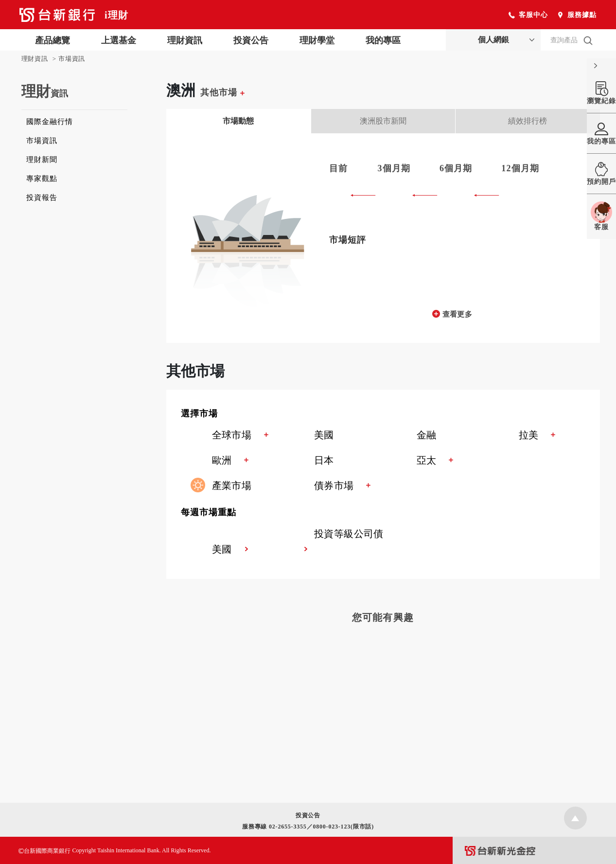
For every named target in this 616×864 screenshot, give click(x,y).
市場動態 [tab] (238, 121)
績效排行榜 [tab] (528, 121)
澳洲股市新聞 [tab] (383, 121)
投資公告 (251, 40)
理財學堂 (317, 40)
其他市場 (222, 92)
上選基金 (119, 40)
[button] (390, 414)
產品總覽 (53, 40)
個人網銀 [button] (493, 40)
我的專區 (383, 40)
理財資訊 (185, 40)
